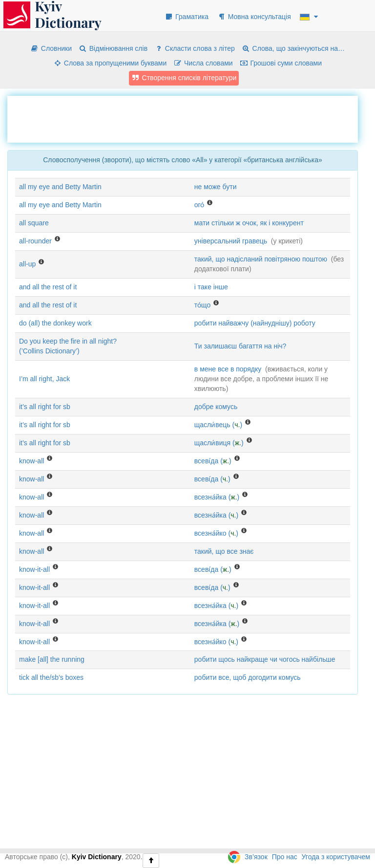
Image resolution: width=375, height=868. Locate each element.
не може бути (216, 187)
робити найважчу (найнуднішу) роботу (255, 323)
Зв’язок (256, 857)
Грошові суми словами (281, 63)
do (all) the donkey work (55, 323)
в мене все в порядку (228, 369)
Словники (51, 48)
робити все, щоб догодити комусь (248, 677)
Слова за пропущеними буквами (110, 63)
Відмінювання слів (113, 48)
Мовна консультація (254, 17)
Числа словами (203, 63)
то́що (202, 305)
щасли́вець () (218, 425)
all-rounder (35, 241)
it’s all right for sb (45, 407)
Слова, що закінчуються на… (293, 48)
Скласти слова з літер (195, 48)
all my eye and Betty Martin (60, 187)
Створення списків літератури (184, 78)
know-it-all (34, 569)
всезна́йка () (217, 497)
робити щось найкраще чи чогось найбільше (265, 659)
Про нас (285, 857)
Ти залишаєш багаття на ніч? (240, 346)
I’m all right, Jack (44, 379)
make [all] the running (52, 659)
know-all (31, 461)
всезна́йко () (216, 533)
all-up (27, 264)
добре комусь (216, 407)
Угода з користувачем (336, 857)
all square (34, 223)
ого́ (199, 205)
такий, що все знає (224, 551)
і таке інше (211, 287)
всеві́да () (213, 461)
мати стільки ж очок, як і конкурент (249, 223)
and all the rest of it (48, 287)
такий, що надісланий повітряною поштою (261, 259)
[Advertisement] (185, 118)
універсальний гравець (231, 241)
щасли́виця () (219, 443)
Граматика (187, 17)
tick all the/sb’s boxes (51, 677)
